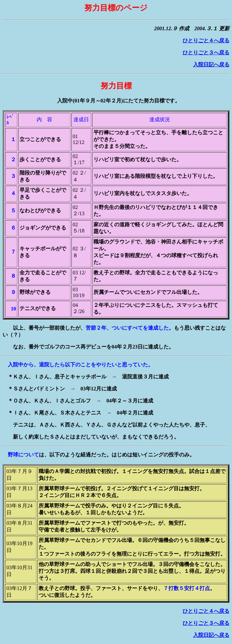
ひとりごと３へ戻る (206, 53)
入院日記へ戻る (211, 65)
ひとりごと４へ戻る (206, 40)
